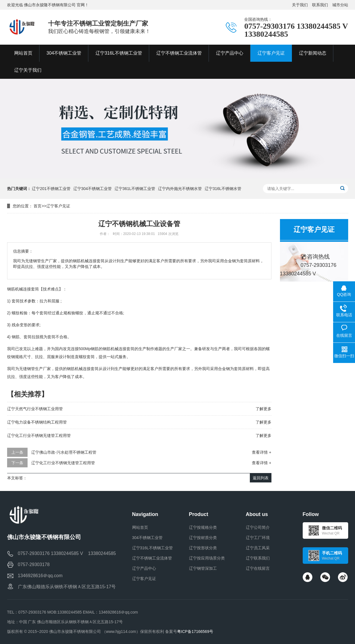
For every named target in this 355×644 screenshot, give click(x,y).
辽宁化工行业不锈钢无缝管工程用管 (39, 435)
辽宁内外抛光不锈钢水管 (180, 189)
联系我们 (320, 5)
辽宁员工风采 (258, 548)
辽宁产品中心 (144, 568)
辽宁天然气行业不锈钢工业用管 (35, 409)
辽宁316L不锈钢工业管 (152, 548)
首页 (38, 206)
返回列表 (261, 478)
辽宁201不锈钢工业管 (51, 189)
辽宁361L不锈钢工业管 (135, 189)
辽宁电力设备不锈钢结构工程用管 (37, 422)
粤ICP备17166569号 (195, 631)
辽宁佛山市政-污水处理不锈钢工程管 (64, 452)
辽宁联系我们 (258, 558)
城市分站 (340, 5)
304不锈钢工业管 (147, 538)
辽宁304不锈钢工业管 (93, 189)
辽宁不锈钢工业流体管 (152, 558)
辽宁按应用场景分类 (207, 558)
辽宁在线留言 (258, 568)
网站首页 (140, 527)
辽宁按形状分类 (203, 548)
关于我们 (300, 5)
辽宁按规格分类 (203, 527)
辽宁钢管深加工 (203, 568)
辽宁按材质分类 (203, 538)
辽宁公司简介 (258, 527)
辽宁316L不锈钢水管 (223, 189)
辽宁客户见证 (58, 206)
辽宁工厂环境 (258, 538)
